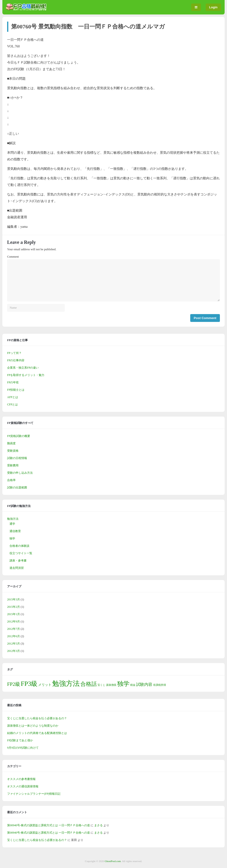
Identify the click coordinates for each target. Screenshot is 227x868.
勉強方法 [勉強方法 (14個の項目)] (66, 683)
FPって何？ (14, 353)
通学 (12, 524)
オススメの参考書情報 (21, 779)
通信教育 (15, 531)
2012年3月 (14, 651)
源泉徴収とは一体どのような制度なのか (33, 726)
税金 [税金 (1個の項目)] (133, 685)
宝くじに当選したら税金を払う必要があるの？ (37, 718)
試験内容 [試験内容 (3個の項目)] (144, 685)
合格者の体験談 (19, 546)
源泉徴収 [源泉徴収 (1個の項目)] (111, 685)
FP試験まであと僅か (20, 740)
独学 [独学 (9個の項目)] (123, 684)
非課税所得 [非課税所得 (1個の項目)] (160, 685)
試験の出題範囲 (17, 487)
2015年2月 (14, 607)
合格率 (11, 480)
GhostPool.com (113, 861)
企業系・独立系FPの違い (23, 368)
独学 (12, 538)
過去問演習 (17, 568)
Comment (13, 257)
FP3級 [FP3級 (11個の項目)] (29, 684)
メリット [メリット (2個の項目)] (45, 685)
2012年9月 (14, 622)
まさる (98, 825)
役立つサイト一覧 (21, 553)
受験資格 (13, 451)
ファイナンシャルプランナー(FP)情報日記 (34, 794)
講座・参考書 (18, 561)
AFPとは (13, 397)
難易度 (11, 443)
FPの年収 (13, 382)
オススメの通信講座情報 (23, 786)
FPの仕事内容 (16, 360)
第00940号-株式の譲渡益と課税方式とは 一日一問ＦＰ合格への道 (49, 825)
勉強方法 (13, 519)
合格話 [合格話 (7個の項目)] (89, 684)
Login (213, 7)
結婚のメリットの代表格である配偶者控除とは (37, 733)
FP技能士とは (16, 390)
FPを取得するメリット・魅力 (26, 375)
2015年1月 (14, 614)
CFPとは (12, 404)
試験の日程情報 (17, 458)
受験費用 (13, 465)
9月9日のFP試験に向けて (23, 748)
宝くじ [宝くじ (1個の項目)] (101, 685)
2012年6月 (14, 636)
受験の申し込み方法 (20, 473)
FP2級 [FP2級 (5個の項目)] (14, 684)
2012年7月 (14, 629)
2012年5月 (14, 644)
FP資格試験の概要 (19, 436)
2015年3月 (14, 599)
